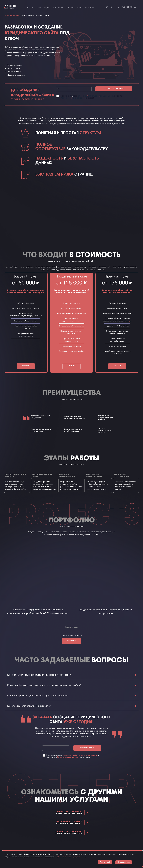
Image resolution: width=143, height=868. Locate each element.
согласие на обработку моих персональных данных (95, 96)
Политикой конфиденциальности (72, 98)
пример (127, 321)
